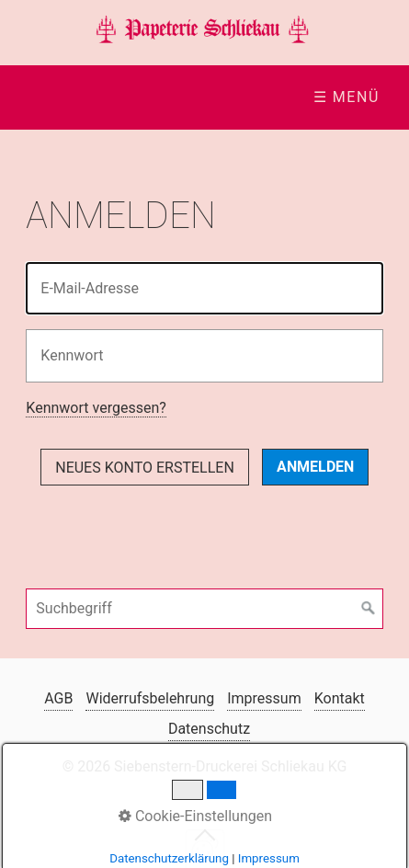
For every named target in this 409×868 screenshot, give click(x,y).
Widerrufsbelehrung (150, 698)
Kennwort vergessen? (96, 408)
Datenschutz (209, 729)
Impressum (264, 698)
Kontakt (340, 698)
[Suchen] (369, 609)
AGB (58, 698)
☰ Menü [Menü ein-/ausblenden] (347, 97)
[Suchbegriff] (204, 609)
